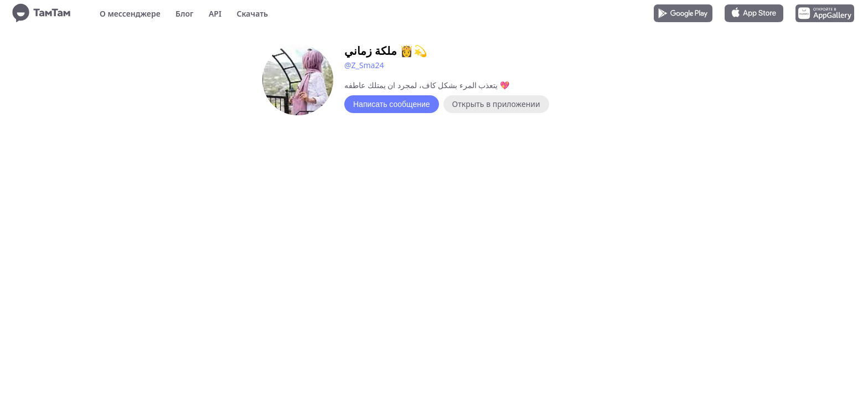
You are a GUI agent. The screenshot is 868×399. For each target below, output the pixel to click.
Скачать (252, 14)
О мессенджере (130, 14)
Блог (184, 14)
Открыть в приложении (496, 104)
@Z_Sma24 (364, 65)
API (215, 14)
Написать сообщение (392, 104)
